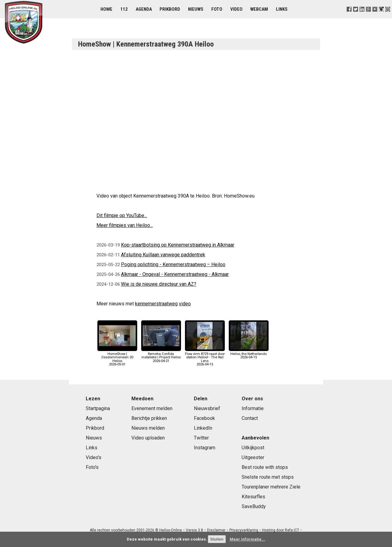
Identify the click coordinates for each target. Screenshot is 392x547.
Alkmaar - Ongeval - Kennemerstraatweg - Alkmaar (175, 274)
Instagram (205, 448)
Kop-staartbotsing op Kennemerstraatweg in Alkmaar (178, 245)
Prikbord (170, 9)
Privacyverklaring (244, 530)
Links (282, 9)
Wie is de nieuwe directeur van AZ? (159, 284)
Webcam (259, 9)
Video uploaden (148, 438)
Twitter (201, 438)
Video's (94, 457)
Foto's (92, 467)
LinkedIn (203, 428)
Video (236, 9)
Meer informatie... (247, 539)
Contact (250, 418)
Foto (217, 9)
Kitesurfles (253, 497)
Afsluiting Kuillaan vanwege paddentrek (163, 255)
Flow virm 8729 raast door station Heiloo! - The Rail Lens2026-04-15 (205, 357)
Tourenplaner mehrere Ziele (271, 487)
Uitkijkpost (253, 448)
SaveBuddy (254, 506)
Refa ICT (292, 530)
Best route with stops (265, 467)
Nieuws (196, 9)
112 (124, 9)
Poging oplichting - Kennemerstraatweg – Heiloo (173, 264)
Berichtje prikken (149, 418)
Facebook (204, 418)
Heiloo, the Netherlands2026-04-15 (249, 354)
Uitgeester (253, 457)
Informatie (253, 408)
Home (106, 9)
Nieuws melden (148, 428)
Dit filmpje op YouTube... (122, 215)
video (185, 304)
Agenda (144, 9)
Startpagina (98, 408)
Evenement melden (152, 408)
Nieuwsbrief (207, 408)
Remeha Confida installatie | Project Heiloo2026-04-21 (161, 356)
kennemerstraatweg (156, 304)
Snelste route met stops (268, 477)
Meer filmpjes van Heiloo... (125, 225)
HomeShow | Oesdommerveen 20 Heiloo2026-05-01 (117, 357)
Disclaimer (216, 530)
